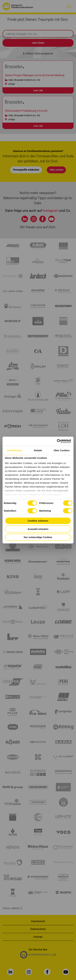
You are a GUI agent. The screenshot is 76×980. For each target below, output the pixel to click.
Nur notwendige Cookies (38, 537)
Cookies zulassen (38, 521)
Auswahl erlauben (38, 529)
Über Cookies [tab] (62, 450)
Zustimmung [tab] (14, 450)
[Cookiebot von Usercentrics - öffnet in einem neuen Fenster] (57, 441)
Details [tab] (38, 450)
